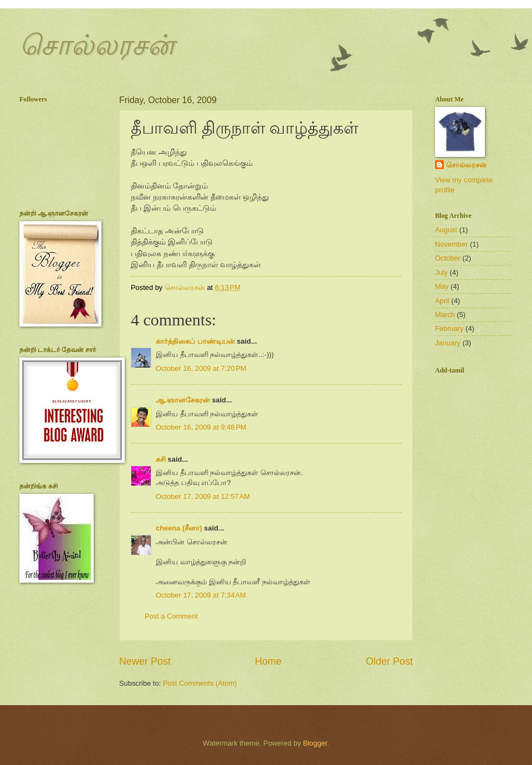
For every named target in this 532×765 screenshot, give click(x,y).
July (441, 272)
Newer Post (145, 661)
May (442, 286)
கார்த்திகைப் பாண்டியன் (195, 341)
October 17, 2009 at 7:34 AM (201, 595)
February (449, 328)
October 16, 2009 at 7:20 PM (201, 368)
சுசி (161, 459)
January (448, 343)
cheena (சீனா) (179, 528)
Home (268, 661)
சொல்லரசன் (97, 45)
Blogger (315, 743)
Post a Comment (171, 616)
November (451, 244)
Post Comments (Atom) (200, 683)
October (448, 258)
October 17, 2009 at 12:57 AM (203, 496)
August (446, 230)
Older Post (389, 661)
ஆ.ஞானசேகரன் (183, 400)
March (445, 315)
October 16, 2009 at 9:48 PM (201, 427)
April (442, 301)
